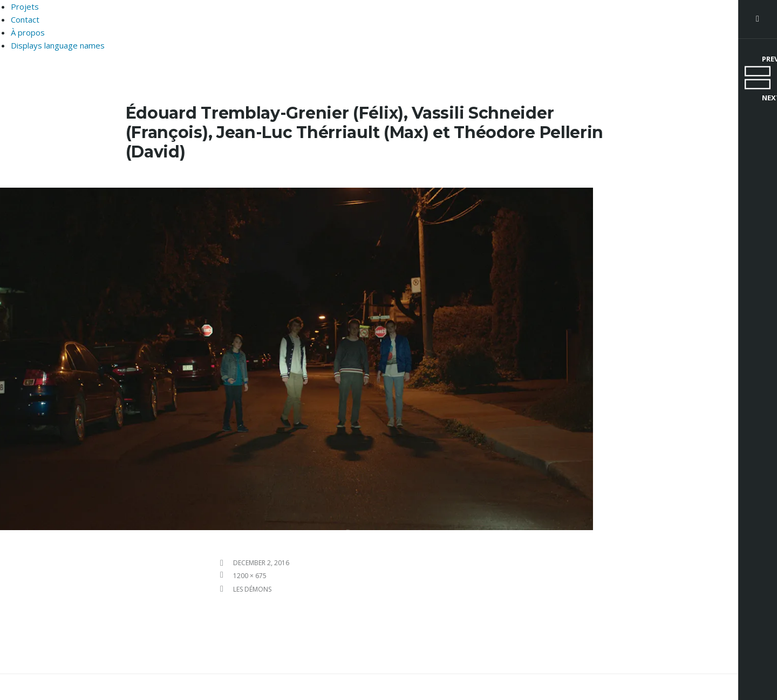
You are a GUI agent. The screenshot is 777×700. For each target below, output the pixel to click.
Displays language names (58, 45)
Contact (25, 19)
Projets (25, 6)
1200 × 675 (250, 576)
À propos (28, 32)
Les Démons (252, 589)
